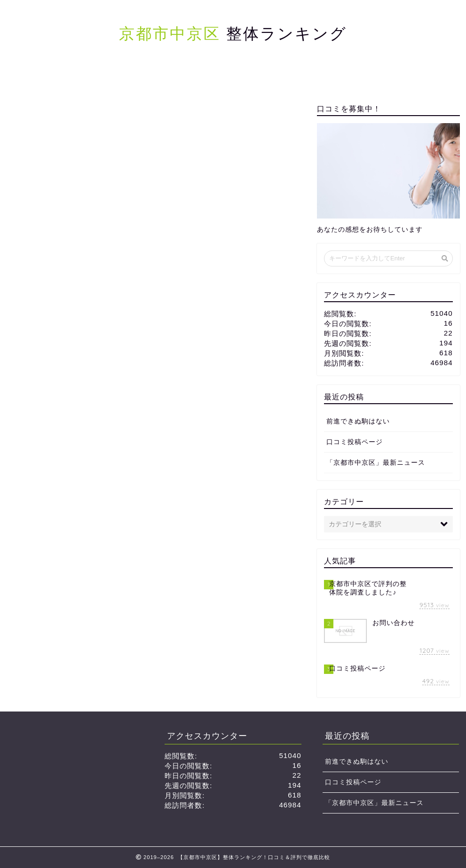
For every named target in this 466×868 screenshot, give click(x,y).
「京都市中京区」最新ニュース (376, 463)
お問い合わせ (354, 80)
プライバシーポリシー (281, 80)
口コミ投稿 (152, 80)
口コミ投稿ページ (355, 442)
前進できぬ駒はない (358, 421)
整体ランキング (233, 33)
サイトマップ (209, 80)
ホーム (104, 80)
